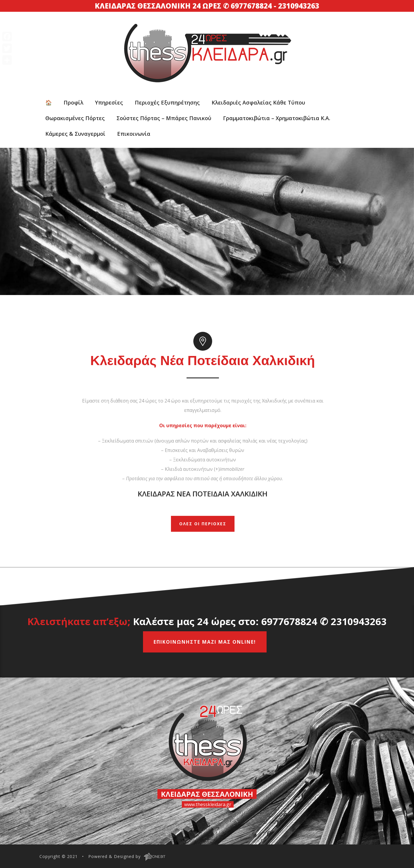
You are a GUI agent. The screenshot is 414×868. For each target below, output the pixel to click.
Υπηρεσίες (109, 102)
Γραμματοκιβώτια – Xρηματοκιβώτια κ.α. (277, 118)
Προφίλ (73, 102)
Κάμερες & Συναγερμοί (75, 134)
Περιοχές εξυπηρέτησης (167, 102)
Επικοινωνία (134, 134)
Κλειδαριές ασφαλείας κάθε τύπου (258, 102)
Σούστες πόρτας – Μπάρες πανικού (164, 118)
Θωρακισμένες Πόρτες (75, 118)
